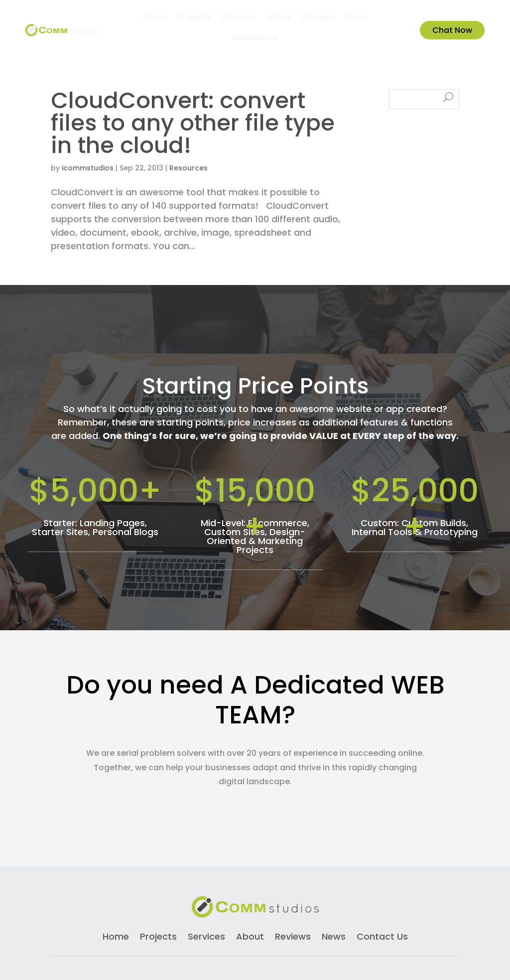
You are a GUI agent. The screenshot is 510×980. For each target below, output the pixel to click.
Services (239, 18)
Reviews (319, 18)
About (279, 18)
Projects (194, 18)
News (356, 18)
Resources (189, 108)
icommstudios (88, 108)
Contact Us (255, 38)
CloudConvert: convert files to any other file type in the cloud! (193, 63)
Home (155, 18)
